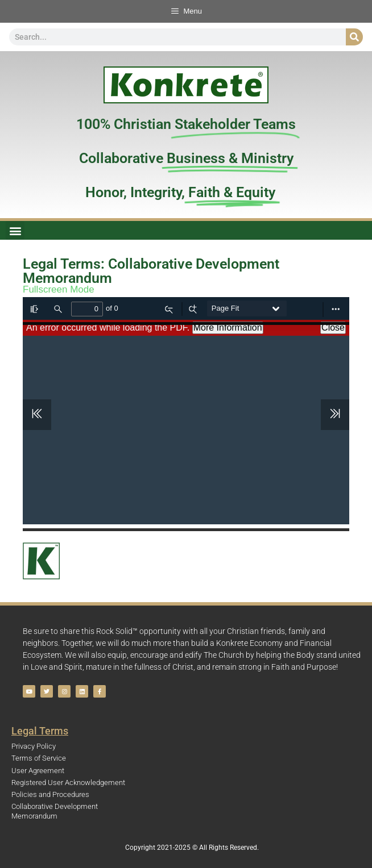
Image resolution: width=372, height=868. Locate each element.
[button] (15, 230)
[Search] (354, 37)
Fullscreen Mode (59, 289)
